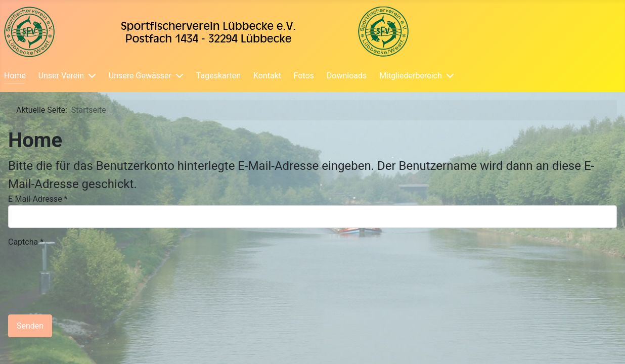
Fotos (304, 76)
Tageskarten (218, 76)
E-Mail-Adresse (38, 199)
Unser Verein (61, 76)
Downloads (347, 76)
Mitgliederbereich (411, 76)
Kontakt (267, 76)
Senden (30, 326)
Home (15, 76)
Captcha (26, 242)
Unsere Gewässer (140, 76)
